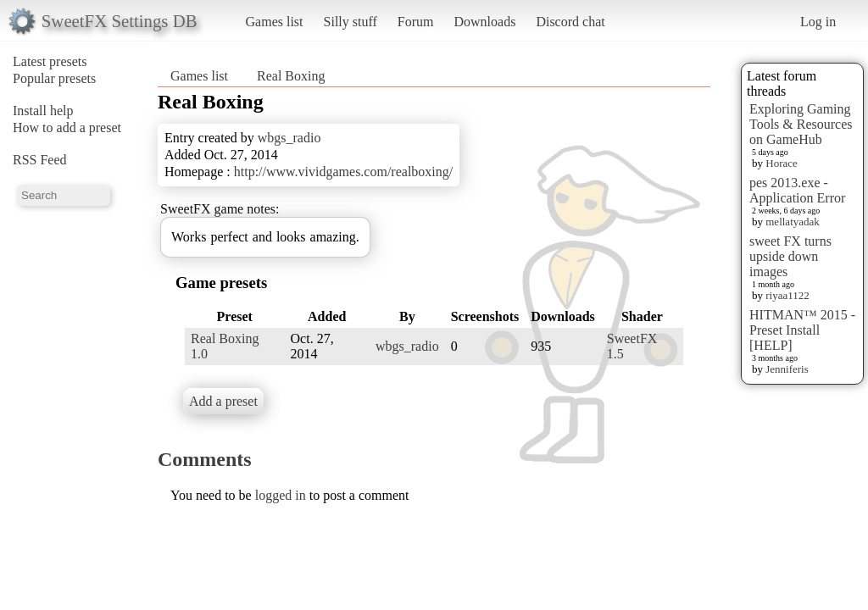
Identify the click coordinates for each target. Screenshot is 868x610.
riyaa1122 (787, 295)
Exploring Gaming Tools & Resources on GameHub (801, 124)
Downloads (484, 22)
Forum (416, 22)
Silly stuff (351, 22)
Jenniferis (787, 369)
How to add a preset (67, 128)
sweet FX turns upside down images (790, 256)
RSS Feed (40, 160)
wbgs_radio (289, 138)
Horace (782, 163)
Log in (818, 22)
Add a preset (223, 401)
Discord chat (570, 22)
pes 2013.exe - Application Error (797, 190)
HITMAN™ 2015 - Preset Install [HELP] (802, 330)
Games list (275, 22)
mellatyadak (793, 222)
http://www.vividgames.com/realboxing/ (343, 172)
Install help (43, 111)
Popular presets (54, 78)
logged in (281, 495)
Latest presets (50, 61)
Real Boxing (291, 76)
